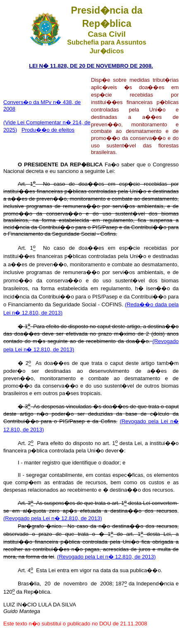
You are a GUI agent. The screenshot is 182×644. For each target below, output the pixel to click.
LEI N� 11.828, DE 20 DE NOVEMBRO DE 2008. (91, 66)
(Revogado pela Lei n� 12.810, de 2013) (53, 518)
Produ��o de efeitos (48, 130)
